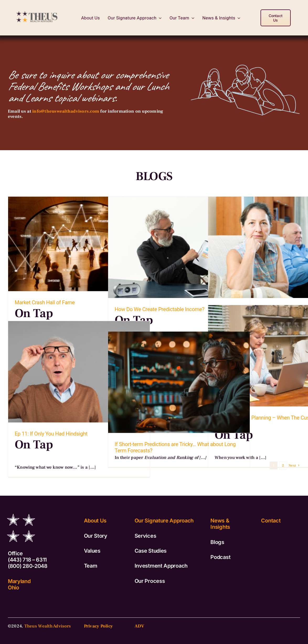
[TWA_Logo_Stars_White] (21, 511)
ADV (139, 626)
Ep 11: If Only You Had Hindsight (51, 434)
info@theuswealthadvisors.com (66, 111)
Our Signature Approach (164, 521)
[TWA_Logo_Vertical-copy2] (37, 9)
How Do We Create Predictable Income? (160, 309)
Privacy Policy (99, 626)
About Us (95, 521)
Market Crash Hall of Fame (45, 302)
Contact (271, 521)
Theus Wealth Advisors (48, 626)
